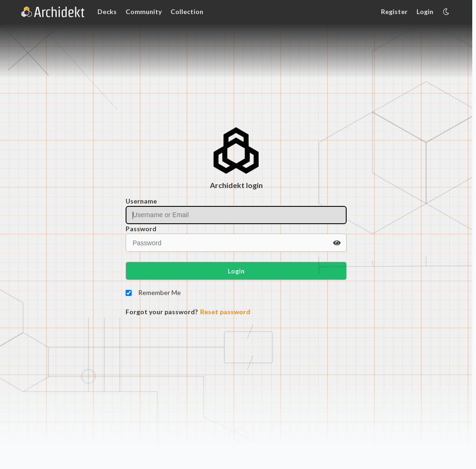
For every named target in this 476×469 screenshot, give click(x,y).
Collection (187, 11)
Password (141, 229)
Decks (107, 11)
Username (141, 201)
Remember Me (160, 292)
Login (425, 11)
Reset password (225, 312)
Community (144, 11)
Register (394, 11)
